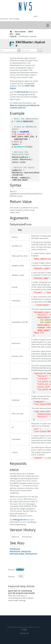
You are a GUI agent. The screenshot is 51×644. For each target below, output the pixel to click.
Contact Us (24, 633)
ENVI (19, 122)
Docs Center (20, 32)
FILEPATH (24, 132)
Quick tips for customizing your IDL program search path (21, 592)
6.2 (21, 576)
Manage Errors (20, 520)
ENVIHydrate (23, 92)
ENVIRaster (15, 549)
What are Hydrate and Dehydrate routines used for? (25, 107)
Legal (24, 629)
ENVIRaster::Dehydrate (20, 551)
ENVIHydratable (17, 554)
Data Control (15, 35)
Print (15, 178)
